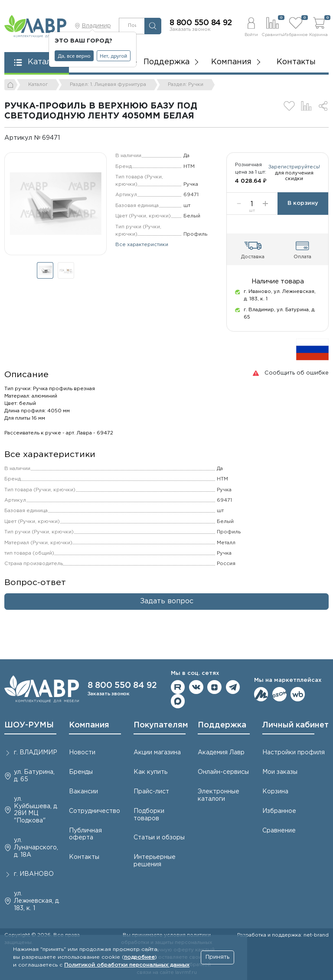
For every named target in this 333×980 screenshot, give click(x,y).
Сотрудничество (95, 811)
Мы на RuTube (178, 687)
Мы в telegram (233, 687)
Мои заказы (280, 772)
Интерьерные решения (155, 861)
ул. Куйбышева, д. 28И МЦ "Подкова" (36, 810)
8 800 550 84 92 (201, 23)
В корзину (303, 211)
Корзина (275, 792)
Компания (89, 725)
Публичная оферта (85, 834)
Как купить (150, 772)
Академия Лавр (221, 753)
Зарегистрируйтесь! (278, 183)
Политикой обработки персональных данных (127, 965)
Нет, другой (113, 56)
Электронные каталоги (219, 795)
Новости (82, 753)
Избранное (279, 811)
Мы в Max (178, 701)
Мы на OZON (279, 694)
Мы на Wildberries (298, 694)
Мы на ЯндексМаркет (261, 694)
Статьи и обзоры (159, 838)
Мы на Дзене (214, 687)
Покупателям (161, 725)
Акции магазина (157, 753)
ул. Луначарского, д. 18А (36, 848)
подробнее (139, 957)
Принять (217, 957)
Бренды (81, 772)
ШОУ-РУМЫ (29, 725)
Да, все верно (74, 56)
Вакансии (83, 792)
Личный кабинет (295, 725)
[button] (251, 26)
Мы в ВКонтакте (196, 687)
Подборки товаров (149, 815)
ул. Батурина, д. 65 (34, 776)
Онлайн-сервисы (223, 772)
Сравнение (279, 831)
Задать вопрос (167, 608)
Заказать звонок (190, 30)
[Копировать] (66, 138)
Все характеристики (142, 245)
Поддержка (222, 725)
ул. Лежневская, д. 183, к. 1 (37, 901)
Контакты (296, 62)
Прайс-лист (151, 792)
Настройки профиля (294, 753)
